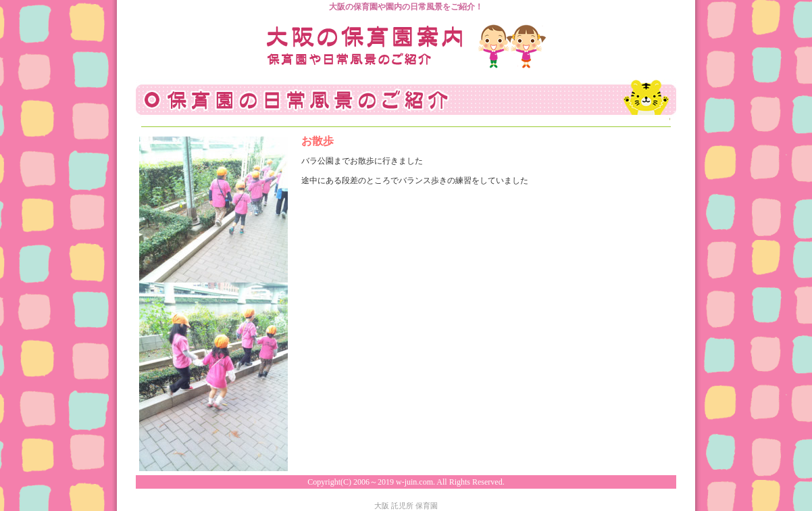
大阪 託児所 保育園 (406, 506)
